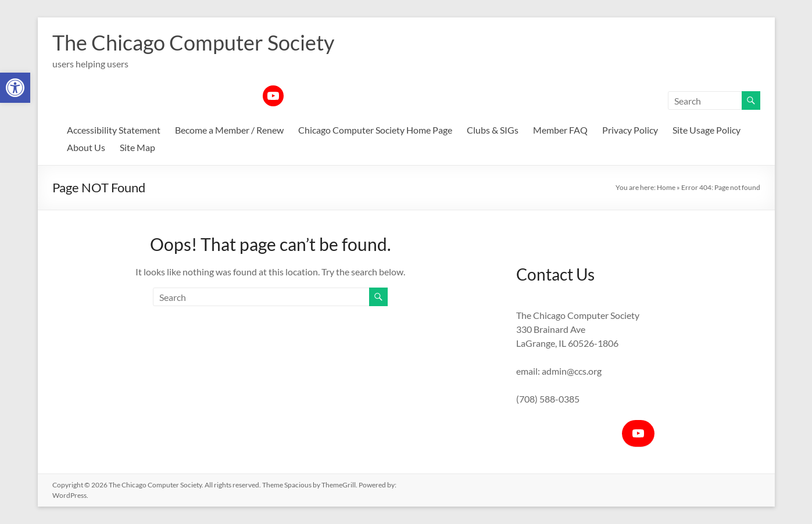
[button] (15, 88)
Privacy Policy (630, 130)
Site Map (137, 147)
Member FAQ (560, 130)
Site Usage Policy (707, 130)
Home (666, 187)
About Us (86, 147)
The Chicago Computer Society (193, 42)
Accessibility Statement (114, 130)
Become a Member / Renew (229, 130)
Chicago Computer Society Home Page (375, 130)
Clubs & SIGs (493, 130)
